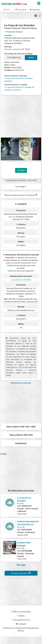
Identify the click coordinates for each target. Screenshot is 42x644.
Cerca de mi (21, 10)
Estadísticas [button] (21, 443)
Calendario (35, 10)
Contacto (21, 624)
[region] (21, 116)
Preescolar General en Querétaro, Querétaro (19, 80)
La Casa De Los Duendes (21, 280)
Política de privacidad (21, 612)
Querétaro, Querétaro (13, 49)
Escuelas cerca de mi (21, 573)
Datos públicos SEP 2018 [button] (21, 435)
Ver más (21, 565)
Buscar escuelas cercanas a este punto (21, 195)
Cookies (21, 616)
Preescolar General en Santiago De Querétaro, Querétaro (19, 89)
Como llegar (21, 187)
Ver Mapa (21, 170)
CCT (7, 10)
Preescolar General (13, 32)
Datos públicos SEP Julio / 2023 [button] (21, 427)
